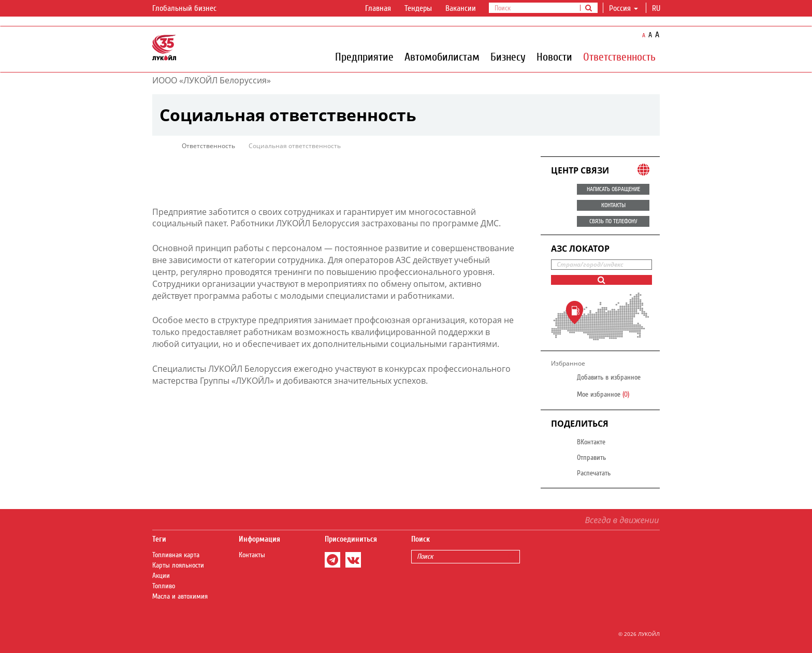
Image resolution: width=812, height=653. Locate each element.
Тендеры (418, 8)
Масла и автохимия (180, 597)
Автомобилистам (442, 56)
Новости (554, 56)
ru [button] (657, 8)
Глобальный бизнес (191, 9)
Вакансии (461, 8)
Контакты (252, 555)
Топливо (164, 586)
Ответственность (619, 56)
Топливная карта (176, 555)
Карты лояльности (178, 565)
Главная (378, 8)
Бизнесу (508, 56)
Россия (624, 8)
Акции (161, 576)
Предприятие (364, 56)
